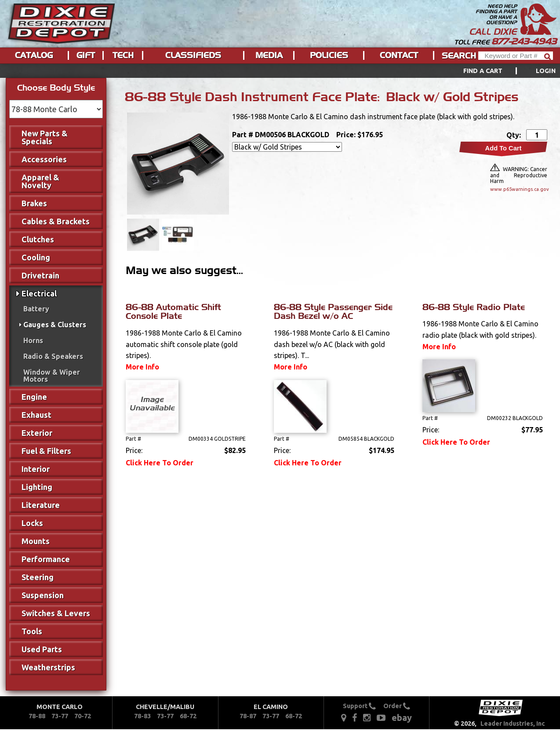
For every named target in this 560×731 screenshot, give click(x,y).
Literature (41, 505)
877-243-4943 (524, 41)
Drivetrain (40, 275)
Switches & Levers (56, 613)
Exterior (37, 433)
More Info (142, 367)
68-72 (188, 716)
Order (397, 706)
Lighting (37, 487)
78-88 (37, 716)
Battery (36, 309)
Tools (32, 631)
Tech (123, 55)
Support (359, 706)
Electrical (39, 293)
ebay (402, 718)
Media (269, 55)
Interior (36, 469)
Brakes (34, 203)
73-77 (60, 716)
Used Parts (42, 649)
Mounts (36, 541)
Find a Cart (483, 71)
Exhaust (36, 415)
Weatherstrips (48, 667)
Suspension (43, 595)
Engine (34, 397)
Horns (33, 340)
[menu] (280, 71)
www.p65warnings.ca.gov (519, 189)
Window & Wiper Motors (52, 376)
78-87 (248, 716)
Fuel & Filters (46, 451)
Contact (399, 55)
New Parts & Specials (45, 137)
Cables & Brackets (56, 221)
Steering (38, 577)
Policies (329, 55)
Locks (32, 523)
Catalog (34, 55)
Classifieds (193, 55)
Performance (46, 559)
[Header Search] (516, 56)
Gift (86, 55)
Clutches (38, 239)
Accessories (44, 159)
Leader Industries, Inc (513, 724)
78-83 (142, 716)
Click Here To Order (160, 463)
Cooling (36, 257)
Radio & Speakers (53, 356)
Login (546, 71)
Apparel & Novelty (40, 181)
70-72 (83, 716)
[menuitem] (500, 71)
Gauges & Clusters (55, 325)
